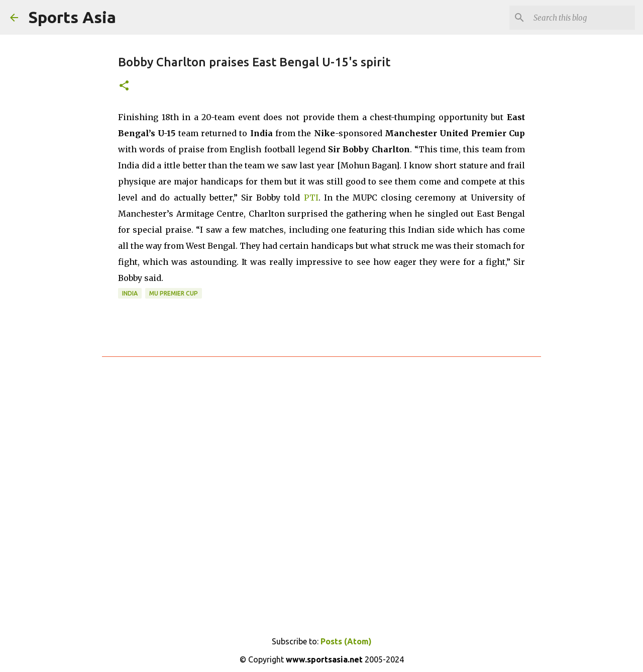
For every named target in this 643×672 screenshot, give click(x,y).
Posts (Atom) (346, 641)
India (130, 293)
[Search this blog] (582, 18)
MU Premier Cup (174, 293)
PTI (311, 198)
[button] (124, 86)
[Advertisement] (321, 487)
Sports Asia (72, 17)
